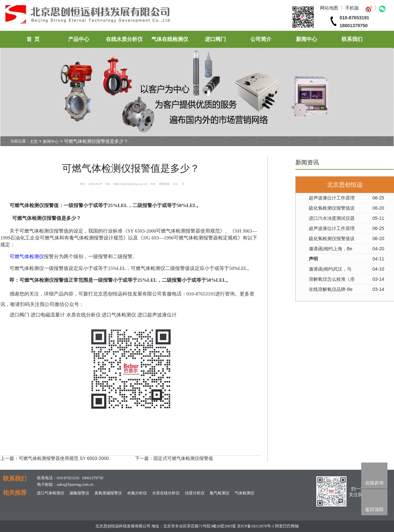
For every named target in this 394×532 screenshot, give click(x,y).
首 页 (33, 39)
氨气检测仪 (220, 493)
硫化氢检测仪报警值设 (332, 208)
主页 (34, 142)
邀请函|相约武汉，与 (330, 269)
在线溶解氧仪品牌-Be (331, 289)
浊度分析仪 (195, 493)
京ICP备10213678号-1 (256, 526)
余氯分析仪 (137, 493)
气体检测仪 (245, 493)
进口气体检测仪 (50, 493)
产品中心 (79, 39)
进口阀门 (215, 39)
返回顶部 (374, 509)
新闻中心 (306, 39)
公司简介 (261, 39)
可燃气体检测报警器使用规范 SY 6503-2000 (64, 458)
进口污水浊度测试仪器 (332, 218)
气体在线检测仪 (170, 39)
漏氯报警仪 (79, 493)
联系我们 (352, 39)
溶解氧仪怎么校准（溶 (332, 279)
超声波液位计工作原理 (332, 198)
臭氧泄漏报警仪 (108, 493)
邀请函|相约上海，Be (331, 249)
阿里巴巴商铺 (287, 526)
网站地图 (329, 8)
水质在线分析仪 (166, 493)
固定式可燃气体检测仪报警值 (183, 458)
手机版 (352, 8)
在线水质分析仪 (124, 39)
